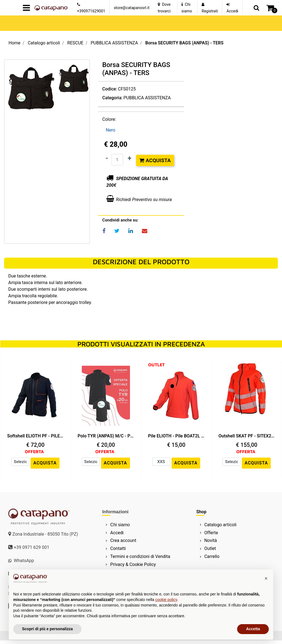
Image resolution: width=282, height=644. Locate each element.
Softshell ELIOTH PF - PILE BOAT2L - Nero (35, 436)
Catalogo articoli (44, 43)
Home (14, 43)
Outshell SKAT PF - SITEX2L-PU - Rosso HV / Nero (247, 436)
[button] (74, 78)
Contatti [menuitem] (118, 548)
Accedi (232, 11)
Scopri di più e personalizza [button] (47, 629)
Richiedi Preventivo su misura (144, 199)
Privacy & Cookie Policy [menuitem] (133, 564)
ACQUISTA (45, 463)
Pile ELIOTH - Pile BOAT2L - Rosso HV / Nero (176, 436)
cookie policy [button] (166, 600)
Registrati (210, 11)
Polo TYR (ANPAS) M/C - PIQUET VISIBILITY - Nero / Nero (106, 436)
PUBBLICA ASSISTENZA (114, 43)
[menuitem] (139, 525)
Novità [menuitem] (211, 540)
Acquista (155, 160)
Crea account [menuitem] (123, 540)
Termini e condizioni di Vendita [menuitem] (140, 556)
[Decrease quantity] (107, 158)
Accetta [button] (253, 629)
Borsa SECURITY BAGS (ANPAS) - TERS (184, 43)
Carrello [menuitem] (212, 556)
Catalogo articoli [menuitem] (220, 525)
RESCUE (75, 43)
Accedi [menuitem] (117, 533)
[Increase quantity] (130, 158)
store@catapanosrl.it (132, 8)
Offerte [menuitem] (211, 533)
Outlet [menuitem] (210, 548)
